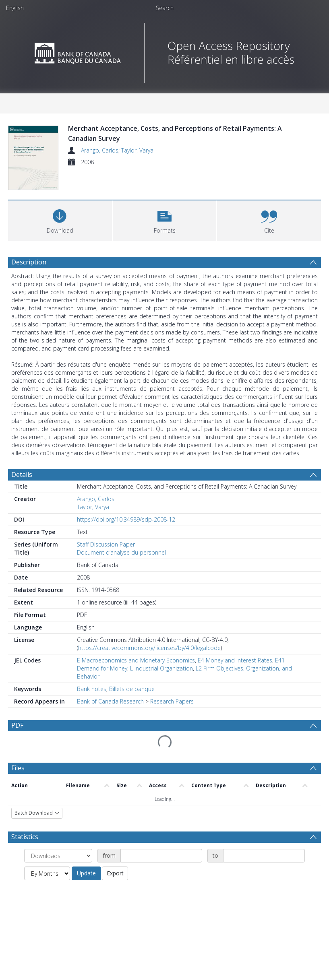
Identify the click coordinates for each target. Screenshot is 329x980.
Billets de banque (132, 706)
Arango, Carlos (100, 150)
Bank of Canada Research (110, 718)
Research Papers (172, 718)
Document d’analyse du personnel (121, 569)
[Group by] (58, 873)
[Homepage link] (164, 51)
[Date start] (161, 873)
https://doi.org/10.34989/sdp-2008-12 (126, 536)
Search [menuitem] (165, 8)
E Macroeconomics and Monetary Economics (136, 677)
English (15, 8)
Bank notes (92, 706)
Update (86, 890)
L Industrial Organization (161, 685)
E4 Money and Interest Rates (235, 677)
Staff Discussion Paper (106, 561)
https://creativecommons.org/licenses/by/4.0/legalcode (149, 665)
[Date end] (264, 873)
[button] (165, 236)
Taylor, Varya (137, 150)
